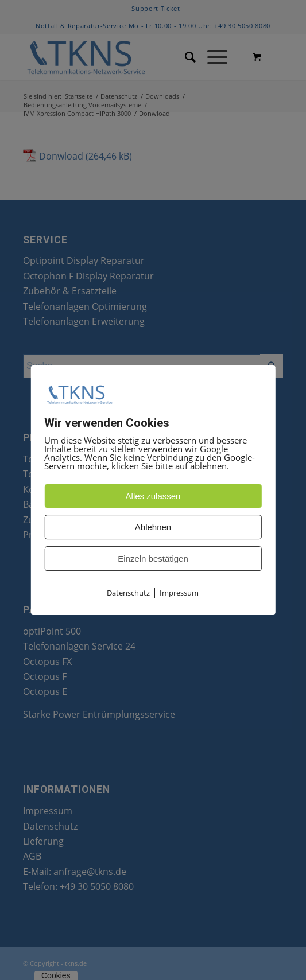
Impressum (179, 593)
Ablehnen (153, 528)
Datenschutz (128, 593)
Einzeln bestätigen (153, 559)
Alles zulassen (153, 497)
